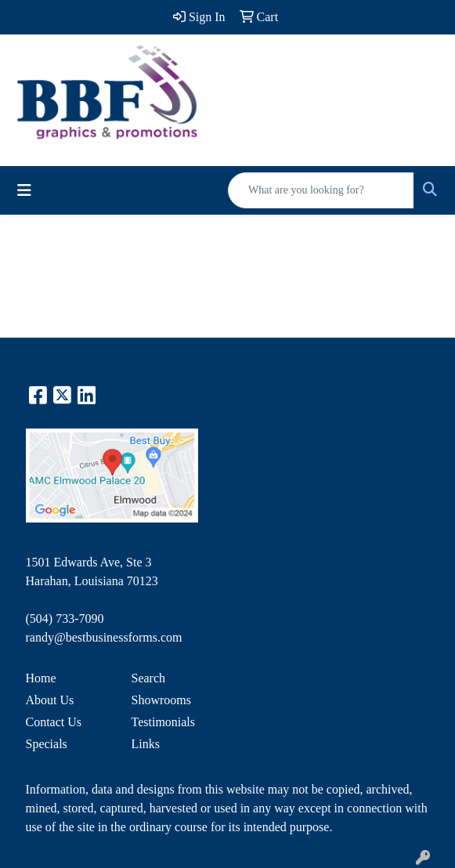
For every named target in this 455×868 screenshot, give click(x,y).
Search (149, 678)
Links (146, 744)
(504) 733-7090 (65, 618)
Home (41, 678)
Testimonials (164, 722)
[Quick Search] (321, 190)
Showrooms (161, 700)
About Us (50, 700)
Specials (47, 744)
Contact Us (54, 722)
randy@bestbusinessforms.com (104, 637)
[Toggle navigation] (24, 190)
